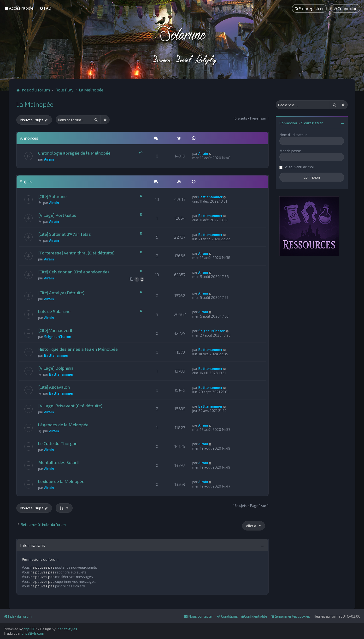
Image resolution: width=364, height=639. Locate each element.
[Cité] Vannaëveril (55, 330)
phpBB (29, 629)
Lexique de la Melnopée (61, 481)
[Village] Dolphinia (56, 368)
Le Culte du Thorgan (58, 443)
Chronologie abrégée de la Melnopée (74, 153)
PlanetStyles (67, 629)
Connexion (288, 123)
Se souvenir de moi (299, 167)
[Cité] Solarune (52, 196)
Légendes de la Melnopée (63, 425)
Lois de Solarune (54, 311)
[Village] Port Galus (57, 215)
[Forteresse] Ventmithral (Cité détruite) (76, 253)
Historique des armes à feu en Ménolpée (78, 349)
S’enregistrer (312, 123)
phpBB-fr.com (33, 633)
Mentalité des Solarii (58, 462)
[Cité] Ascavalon (54, 387)
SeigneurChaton (58, 337)
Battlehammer (210, 197)
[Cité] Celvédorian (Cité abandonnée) (73, 272)
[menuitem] (45, 8)
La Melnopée (35, 104)
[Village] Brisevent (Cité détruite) (70, 406)
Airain (49, 159)
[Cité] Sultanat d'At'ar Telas (65, 234)
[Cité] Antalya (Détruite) (61, 293)
